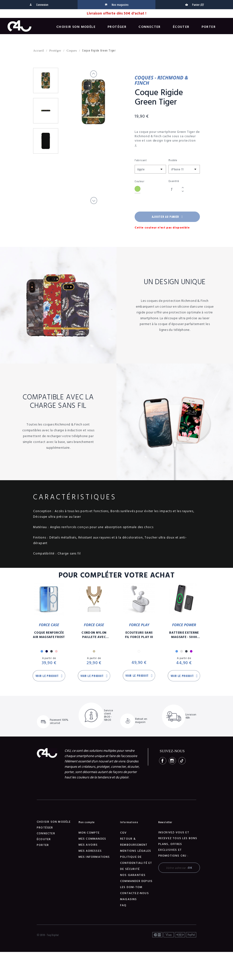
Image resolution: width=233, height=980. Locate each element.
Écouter (181, 27)
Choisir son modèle (76, 27)
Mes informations (94, 857)
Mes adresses (90, 851)
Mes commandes (92, 839)
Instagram (172, 761)
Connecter (150, 27)
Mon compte (89, 833)
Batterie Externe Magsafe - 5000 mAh (184, 635)
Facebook (163, 761)
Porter (209, 27)
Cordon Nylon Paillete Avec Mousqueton (94, 635)
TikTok (182, 761)
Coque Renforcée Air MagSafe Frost (49, 635)
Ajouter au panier (167, 217)
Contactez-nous (135, 893)
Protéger (117, 27)
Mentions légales (136, 851)
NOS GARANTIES (133, 875)
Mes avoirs (88, 845)
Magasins (129, 899)
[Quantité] (174, 189)
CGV (124, 833)
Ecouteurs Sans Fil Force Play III (139, 635)
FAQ (123, 905)
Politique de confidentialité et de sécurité (136, 863)
